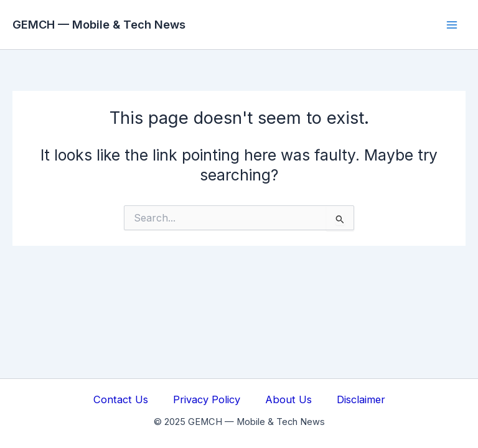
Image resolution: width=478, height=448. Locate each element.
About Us (288, 399)
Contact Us (121, 399)
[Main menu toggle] (452, 25)
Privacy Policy (207, 399)
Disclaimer (361, 399)
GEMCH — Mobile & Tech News (99, 24)
